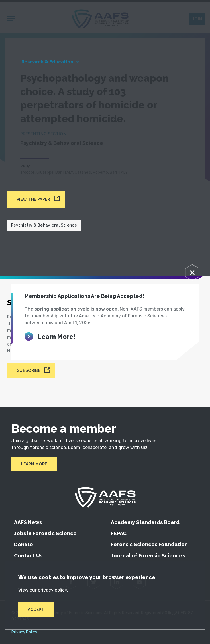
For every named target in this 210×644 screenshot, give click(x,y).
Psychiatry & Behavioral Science (44, 225)
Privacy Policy (24, 632)
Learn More (34, 464)
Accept (36, 610)
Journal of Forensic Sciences (148, 556)
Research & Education (47, 62)
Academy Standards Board (145, 522)
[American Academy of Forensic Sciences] (105, 497)
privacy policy (52, 590)
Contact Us (28, 556)
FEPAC (119, 533)
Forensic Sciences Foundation (149, 544)
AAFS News (28, 522)
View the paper (33, 199)
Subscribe (29, 370)
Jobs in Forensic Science (45, 533)
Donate (24, 544)
